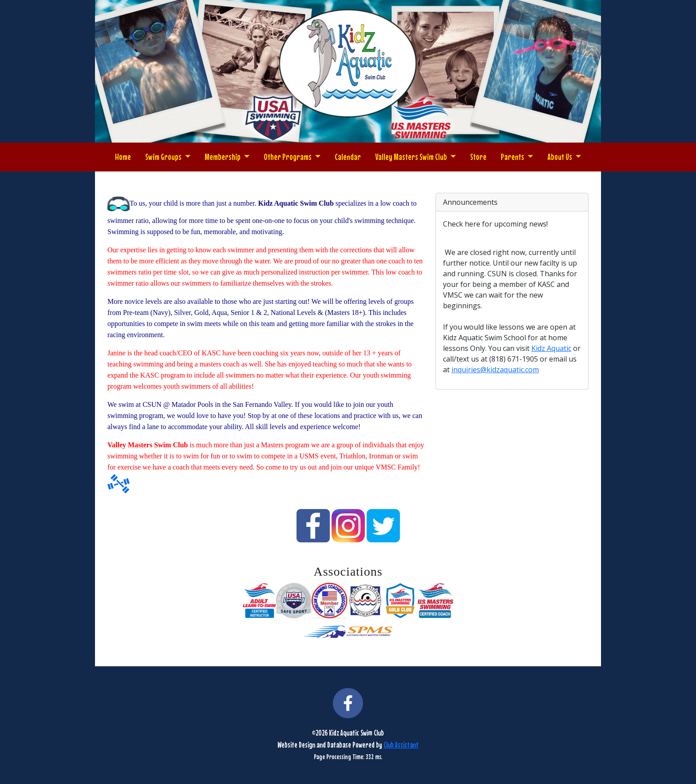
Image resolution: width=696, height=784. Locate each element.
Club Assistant (401, 745)
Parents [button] (513, 157)
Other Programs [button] (288, 157)
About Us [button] (560, 157)
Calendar (348, 157)
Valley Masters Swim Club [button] (412, 157)
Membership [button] (223, 157)
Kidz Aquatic (551, 348)
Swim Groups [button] (164, 157)
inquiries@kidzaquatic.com (495, 370)
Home (123, 157)
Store (478, 157)
